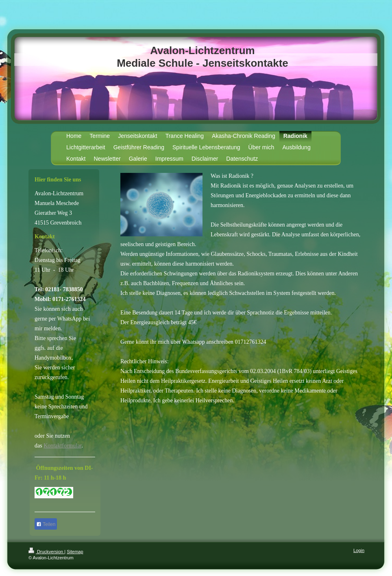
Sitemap (75, 552)
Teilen (46, 524)
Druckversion (46, 552)
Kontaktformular (62, 446)
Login (359, 550)
